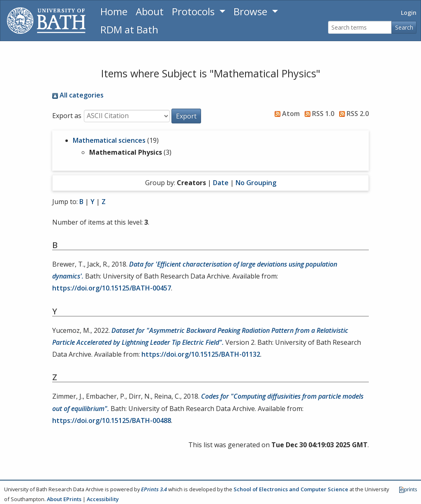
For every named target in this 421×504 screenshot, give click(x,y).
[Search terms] (360, 27)
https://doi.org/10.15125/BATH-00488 (112, 420)
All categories (78, 95)
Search (404, 27)
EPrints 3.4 (154, 489)
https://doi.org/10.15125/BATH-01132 (201, 354)
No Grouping (256, 183)
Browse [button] (252, 11)
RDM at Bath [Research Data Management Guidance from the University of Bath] (129, 29)
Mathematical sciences (109, 140)
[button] (186, 116)
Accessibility (103, 499)
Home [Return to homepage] (114, 11)
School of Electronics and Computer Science (291, 489)
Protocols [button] (194, 11)
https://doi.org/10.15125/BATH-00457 (112, 288)
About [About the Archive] (150, 11)
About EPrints (64, 499)
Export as (67, 116)
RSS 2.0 (352, 114)
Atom (286, 114)
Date (221, 183)
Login (409, 13)
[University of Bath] (46, 21)
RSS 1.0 (318, 114)
